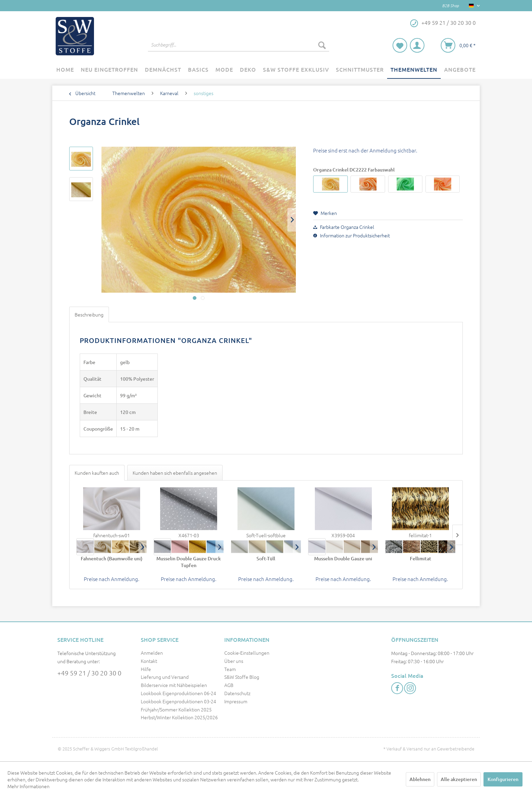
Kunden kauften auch (97, 473)
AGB (229, 685)
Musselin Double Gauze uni (343, 558)
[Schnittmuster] (360, 70)
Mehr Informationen (28, 786)
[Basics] (198, 70)
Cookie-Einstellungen (247, 653)
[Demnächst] (163, 70)
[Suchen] (322, 45)
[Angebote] (460, 70)
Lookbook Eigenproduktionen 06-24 (178, 693)
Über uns (234, 661)
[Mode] (224, 70)
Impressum (236, 701)
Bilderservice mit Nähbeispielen (174, 685)
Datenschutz (237, 693)
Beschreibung (89, 314)
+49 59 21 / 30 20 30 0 (89, 673)
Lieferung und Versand (165, 677)
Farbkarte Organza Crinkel (344, 227)
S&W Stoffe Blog (242, 677)
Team (230, 669)
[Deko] (248, 70)
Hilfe (146, 669)
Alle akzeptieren (459, 779)
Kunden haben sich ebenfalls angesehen (175, 473)
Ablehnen (420, 779)
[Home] (65, 70)
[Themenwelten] (414, 70)
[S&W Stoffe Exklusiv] (296, 70)
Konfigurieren (503, 779)
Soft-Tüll (266, 558)
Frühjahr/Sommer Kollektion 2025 (176, 709)
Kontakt (149, 661)
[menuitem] (239, 45)
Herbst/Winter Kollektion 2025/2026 (179, 717)
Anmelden (152, 653)
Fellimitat (421, 558)
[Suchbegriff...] (239, 45)
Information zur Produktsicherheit (351, 235)
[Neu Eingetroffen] (109, 70)
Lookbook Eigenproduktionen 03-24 (178, 701)
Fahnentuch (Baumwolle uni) (112, 558)
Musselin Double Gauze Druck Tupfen (189, 562)
